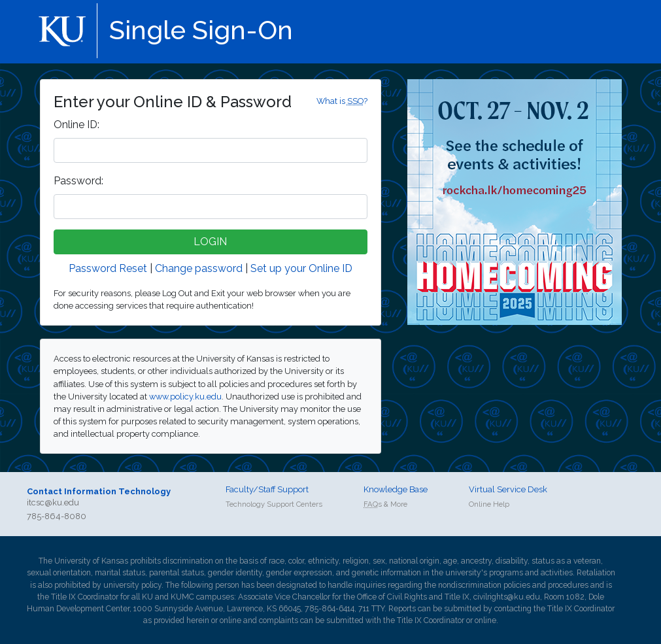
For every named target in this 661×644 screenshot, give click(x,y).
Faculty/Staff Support (267, 489)
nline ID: (76, 125)
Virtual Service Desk (508, 489)
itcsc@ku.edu (53, 502)
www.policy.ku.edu (185, 397)
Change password (199, 268)
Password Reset (108, 268)
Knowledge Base (396, 489)
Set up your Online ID (301, 268)
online (230, 620)
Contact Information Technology (99, 491)
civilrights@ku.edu (507, 597)
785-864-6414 (330, 609)
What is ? (342, 101)
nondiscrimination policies (484, 585)
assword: (78, 181)
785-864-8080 (57, 516)
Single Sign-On (201, 30)
